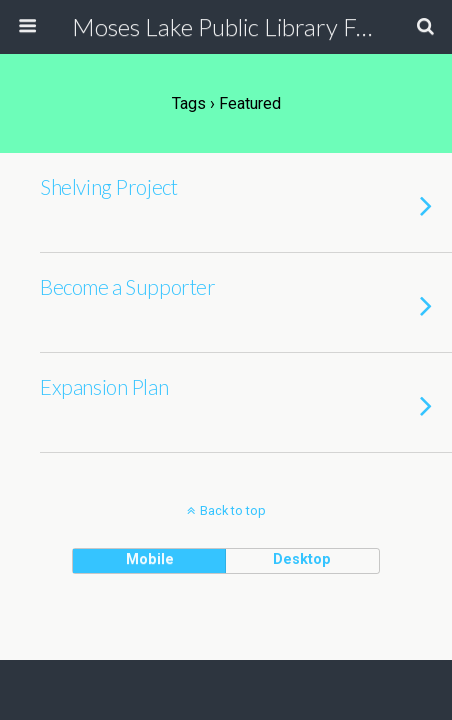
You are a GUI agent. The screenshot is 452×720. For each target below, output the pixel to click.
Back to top (233, 510)
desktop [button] (302, 559)
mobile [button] (150, 559)
